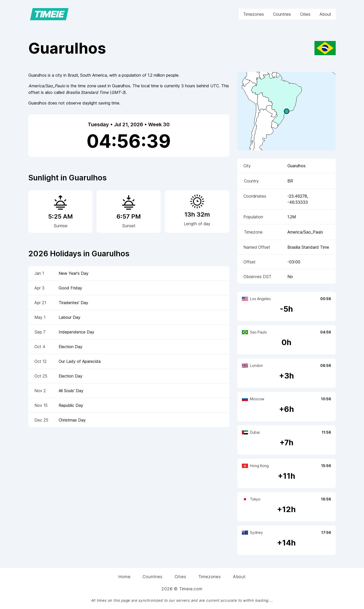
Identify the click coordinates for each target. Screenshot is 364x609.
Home (124, 577)
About (325, 14)
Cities (305, 14)
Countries (282, 14)
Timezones (254, 14)
